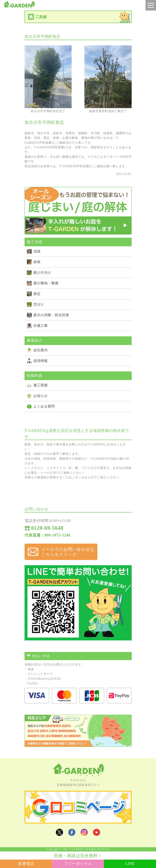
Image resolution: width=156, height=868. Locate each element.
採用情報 (41, 361)
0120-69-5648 (47, 528)
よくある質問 (44, 406)
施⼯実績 (41, 385)
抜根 (37, 262)
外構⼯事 (41, 326)
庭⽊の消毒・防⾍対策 (51, 315)
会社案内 (41, 350)
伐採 (37, 251)
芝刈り (39, 305)
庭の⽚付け (42, 273)
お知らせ (41, 396)
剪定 (37, 294)
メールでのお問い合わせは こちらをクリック (68, 552)
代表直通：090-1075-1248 (48, 535)
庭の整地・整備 (46, 283)
